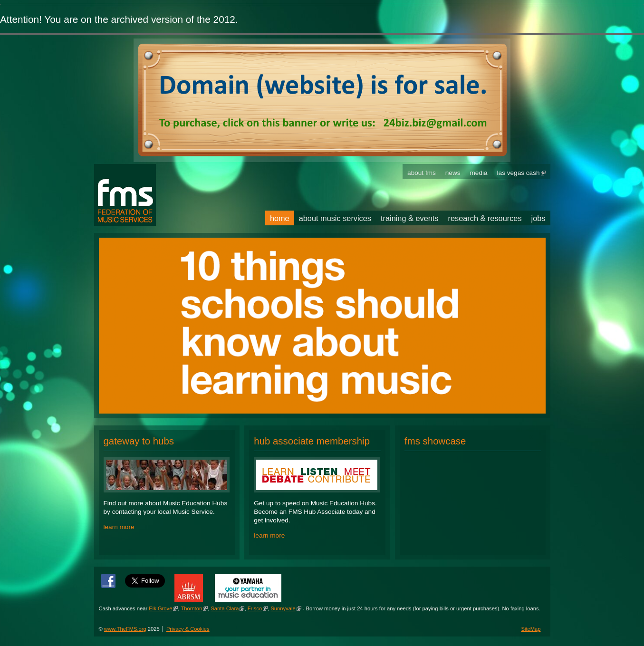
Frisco (255, 608)
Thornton (191, 608)
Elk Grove (160, 608)
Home (280, 218)
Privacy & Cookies (188, 629)
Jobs (538, 218)
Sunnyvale (283, 608)
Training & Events (410, 218)
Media (479, 173)
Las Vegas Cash (519, 173)
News (453, 173)
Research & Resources (485, 218)
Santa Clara (225, 608)
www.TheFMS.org (125, 629)
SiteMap (531, 629)
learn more (119, 527)
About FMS (422, 173)
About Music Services (335, 218)
